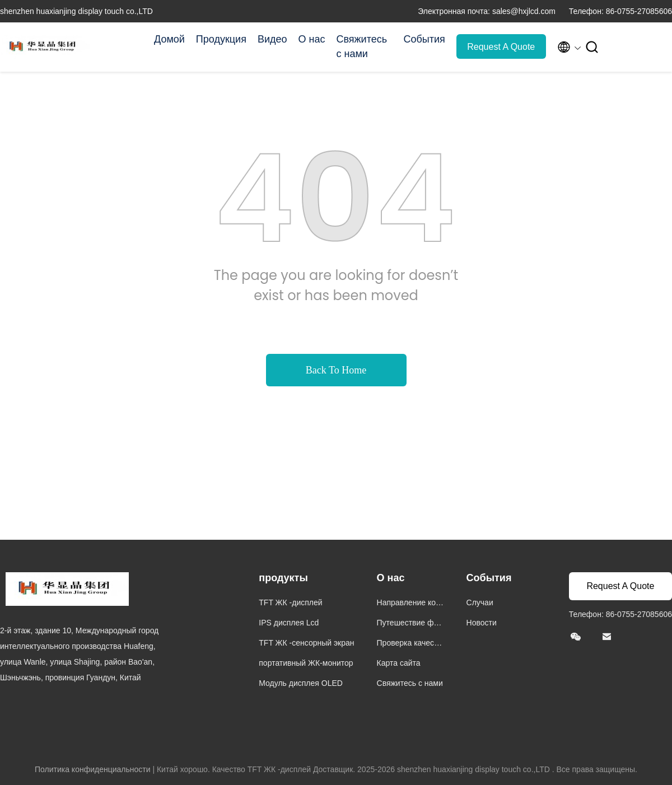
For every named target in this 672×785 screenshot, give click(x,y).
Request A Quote (501, 47)
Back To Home (336, 370)
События (424, 39)
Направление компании (409, 604)
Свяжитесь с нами (361, 46)
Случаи (480, 602)
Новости (482, 623)
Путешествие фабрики (410, 624)
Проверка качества (409, 644)
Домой (169, 39)
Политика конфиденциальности (93, 769)
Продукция (221, 39)
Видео (272, 39)
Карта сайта (399, 663)
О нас (312, 39)
